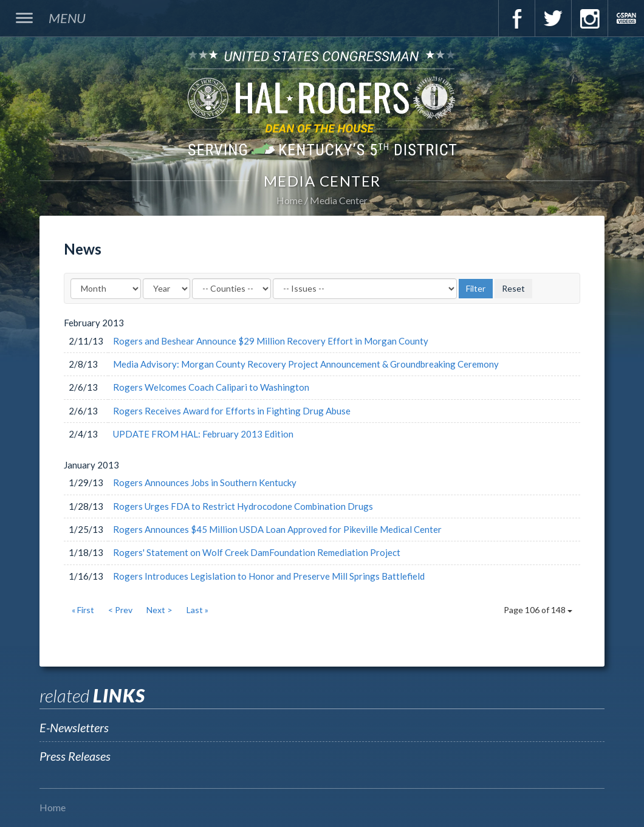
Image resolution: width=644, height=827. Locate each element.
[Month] (106, 289)
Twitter (553, 18)
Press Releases (75, 756)
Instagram (589, 18)
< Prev (120, 610)
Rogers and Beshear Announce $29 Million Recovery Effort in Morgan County (271, 341)
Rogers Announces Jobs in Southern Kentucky (205, 482)
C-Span (626, 18)
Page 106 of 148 (538, 610)
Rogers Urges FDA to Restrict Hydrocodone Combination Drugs (243, 506)
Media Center (339, 200)
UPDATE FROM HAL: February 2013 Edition (203, 434)
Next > (159, 610)
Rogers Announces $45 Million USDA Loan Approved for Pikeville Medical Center (277, 529)
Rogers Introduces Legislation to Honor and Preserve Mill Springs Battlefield (269, 576)
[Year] (166, 289)
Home (289, 200)
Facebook (516, 18)
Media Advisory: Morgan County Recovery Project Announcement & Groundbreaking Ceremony (306, 364)
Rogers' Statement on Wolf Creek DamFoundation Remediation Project (257, 552)
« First (83, 610)
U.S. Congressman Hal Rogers (322, 102)
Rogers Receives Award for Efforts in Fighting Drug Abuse (232, 411)
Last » (197, 610)
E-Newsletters (74, 727)
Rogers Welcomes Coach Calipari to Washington (211, 387)
